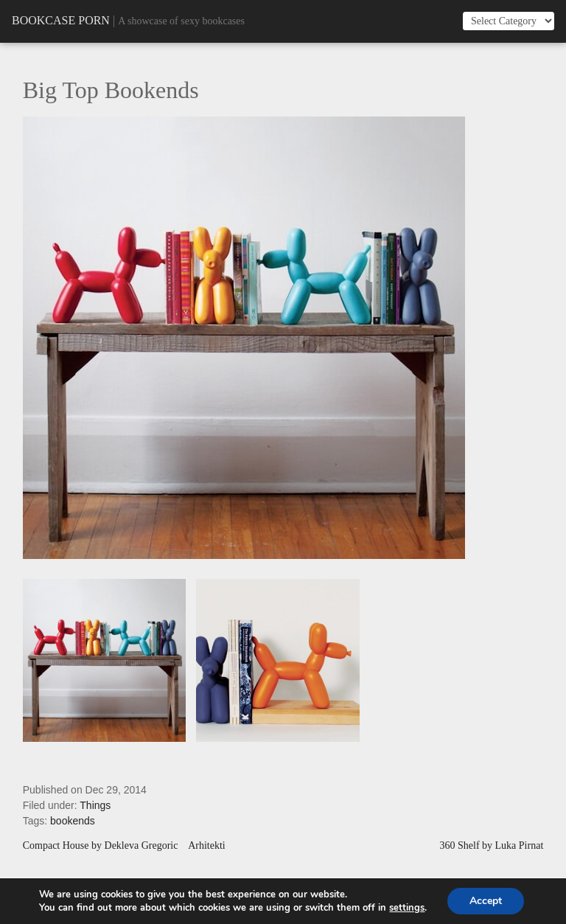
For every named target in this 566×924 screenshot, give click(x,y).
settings (407, 908)
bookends (73, 821)
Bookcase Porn (61, 20)
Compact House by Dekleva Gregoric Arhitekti (124, 846)
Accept (486, 901)
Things (95, 805)
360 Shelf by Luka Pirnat (492, 846)
